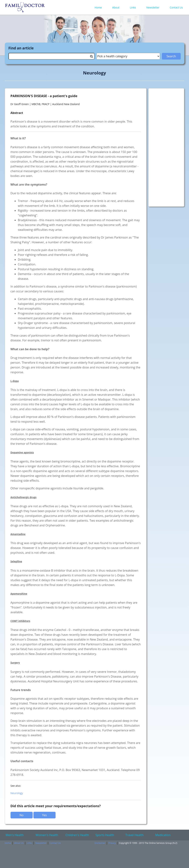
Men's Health (15, 835)
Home (98, 7)
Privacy (112, 843)
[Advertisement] (166, 146)
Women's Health (47, 835)
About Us (19, 843)
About (116, 7)
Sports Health (105, 835)
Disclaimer (100, 843)
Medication (163, 835)
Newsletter (153, 7)
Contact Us (176, 7)
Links (133, 7)
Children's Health (77, 835)
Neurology (17, 793)
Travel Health (134, 835)
